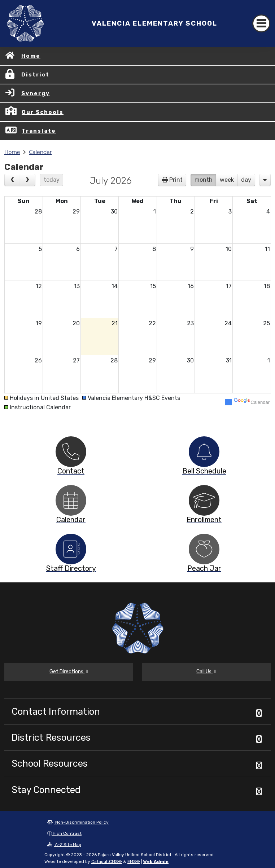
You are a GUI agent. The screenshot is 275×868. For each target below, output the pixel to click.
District (35, 75)
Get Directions (69, 672)
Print (176, 180)
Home (31, 56)
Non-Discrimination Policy (78, 822)
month (204, 180)
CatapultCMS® (107, 862)
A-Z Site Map (64, 845)
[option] (71, 452)
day (246, 180)
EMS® (134, 862)
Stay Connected (46, 790)
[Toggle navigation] (261, 23)
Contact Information (56, 711)
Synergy (36, 93)
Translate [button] (39, 131)
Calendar (40, 152)
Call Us (206, 672)
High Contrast (67, 833)
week (227, 180)
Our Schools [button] (43, 112)
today (52, 180)
